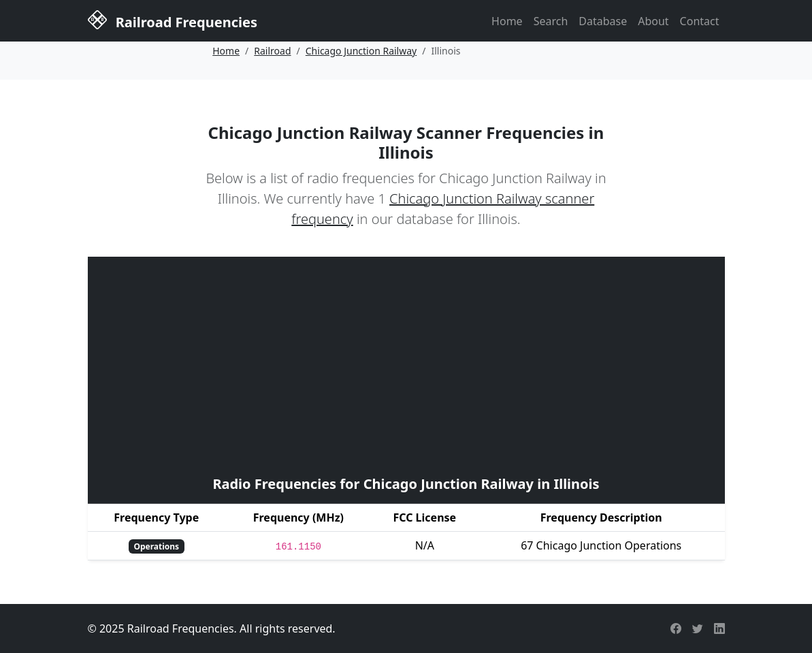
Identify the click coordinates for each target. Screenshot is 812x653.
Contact (700, 21)
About (653, 21)
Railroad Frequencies (173, 20)
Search (551, 21)
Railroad (272, 51)
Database (603, 21)
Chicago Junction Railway (361, 51)
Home (507, 21)
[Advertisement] (406, 364)
